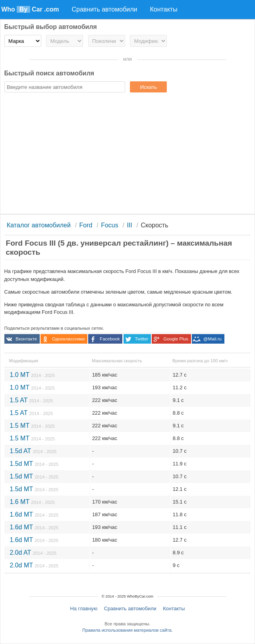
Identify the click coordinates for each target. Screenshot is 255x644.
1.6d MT (34, 514)
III (129, 225)
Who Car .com (30, 9)
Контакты (174, 608)
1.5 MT (32, 426)
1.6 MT (32, 502)
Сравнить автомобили (130, 608)
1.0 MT (32, 375)
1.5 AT (31, 400)
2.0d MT (34, 565)
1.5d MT (34, 464)
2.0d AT (33, 553)
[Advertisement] (128, 154)
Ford (86, 225)
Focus (110, 225)
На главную (84, 608)
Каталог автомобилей (39, 225)
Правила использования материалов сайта (127, 630)
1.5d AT (33, 451)
